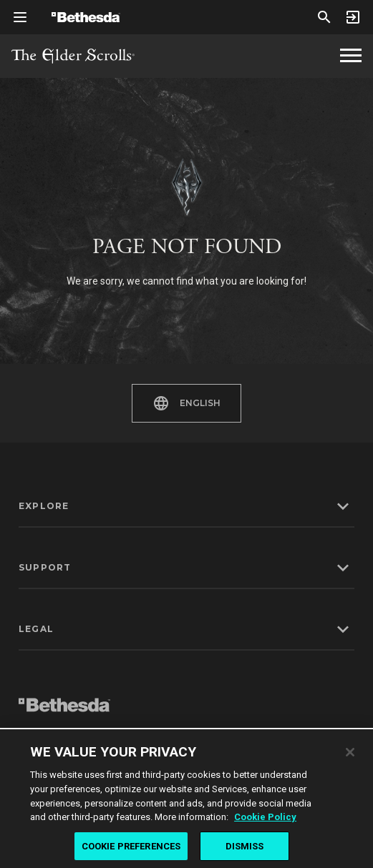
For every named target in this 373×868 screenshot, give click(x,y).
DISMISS (245, 850)
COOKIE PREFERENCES (131, 850)
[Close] (350, 756)
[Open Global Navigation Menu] (20, 17)
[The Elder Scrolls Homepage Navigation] (351, 56)
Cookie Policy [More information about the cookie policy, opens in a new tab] (265, 820)
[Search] (324, 17)
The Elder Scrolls (73, 56)
